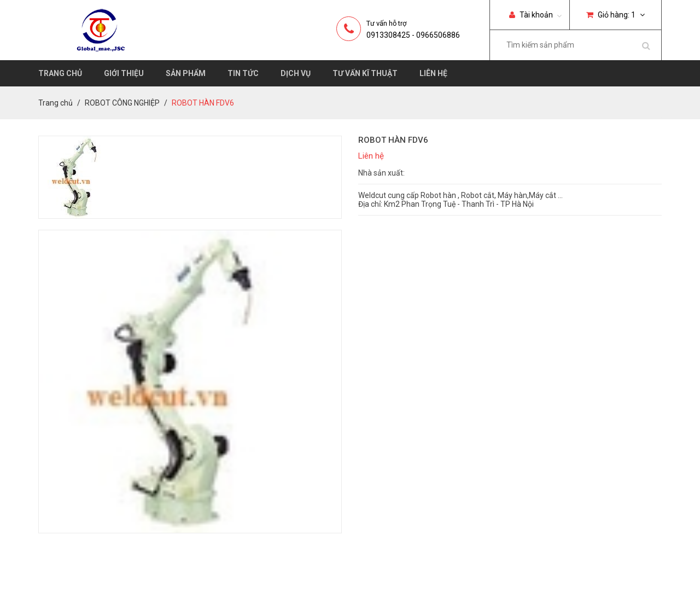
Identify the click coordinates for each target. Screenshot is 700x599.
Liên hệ (433, 73)
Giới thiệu (124, 73)
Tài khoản (531, 15)
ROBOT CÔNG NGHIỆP (122, 103)
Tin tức (243, 73)
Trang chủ (60, 73)
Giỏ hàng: (616, 15)
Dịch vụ (296, 73)
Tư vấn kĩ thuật (365, 73)
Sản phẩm (186, 73)
